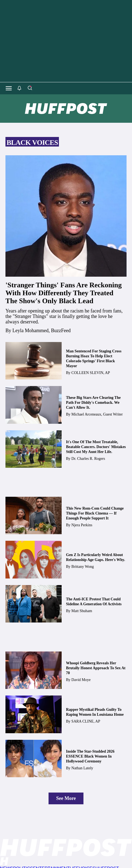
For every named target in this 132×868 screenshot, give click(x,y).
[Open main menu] (9, 88)
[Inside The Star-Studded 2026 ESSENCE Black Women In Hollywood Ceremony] (34, 759)
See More (66, 798)
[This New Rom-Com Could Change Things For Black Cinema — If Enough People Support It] (34, 515)
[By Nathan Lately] (82, 768)
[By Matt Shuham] (82, 611)
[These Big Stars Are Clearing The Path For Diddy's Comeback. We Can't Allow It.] (34, 405)
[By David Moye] (81, 680)
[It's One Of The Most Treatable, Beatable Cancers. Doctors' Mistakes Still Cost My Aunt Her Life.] (34, 449)
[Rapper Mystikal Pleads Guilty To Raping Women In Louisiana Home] (34, 714)
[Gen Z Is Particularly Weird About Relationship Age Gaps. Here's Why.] (34, 559)
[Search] (30, 88)
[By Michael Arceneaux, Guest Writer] (97, 414)
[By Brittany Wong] (83, 567)
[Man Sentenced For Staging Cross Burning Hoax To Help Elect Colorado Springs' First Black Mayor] (34, 361)
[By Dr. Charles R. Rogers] (88, 459)
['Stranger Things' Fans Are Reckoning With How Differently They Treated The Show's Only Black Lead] (66, 216)
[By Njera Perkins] (82, 525)
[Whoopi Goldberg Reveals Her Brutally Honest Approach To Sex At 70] (34, 670)
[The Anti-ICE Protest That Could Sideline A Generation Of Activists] (34, 604)
